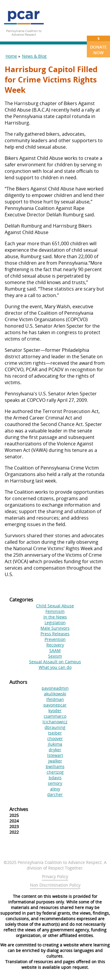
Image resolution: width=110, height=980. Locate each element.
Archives (19, 809)
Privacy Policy (55, 877)
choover (55, 738)
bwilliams (55, 766)
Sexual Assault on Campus (55, 662)
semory (55, 783)
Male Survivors (55, 628)
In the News (55, 617)
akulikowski (55, 694)
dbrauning (55, 727)
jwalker (55, 761)
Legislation (55, 622)
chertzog (55, 772)
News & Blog (34, 56)
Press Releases (55, 634)
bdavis (55, 778)
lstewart (55, 755)
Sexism (55, 656)
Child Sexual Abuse (55, 606)
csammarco (55, 716)
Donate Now (98, 45)
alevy (55, 789)
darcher (55, 794)
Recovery (55, 645)
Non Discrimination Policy (55, 885)
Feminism (55, 611)
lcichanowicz (55, 722)
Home (11, 56)
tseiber (55, 733)
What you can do (55, 667)
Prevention (55, 639)
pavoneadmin (55, 688)
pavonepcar (55, 705)
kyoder (55, 710)
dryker (55, 750)
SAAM (55, 650)
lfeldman (55, 699)
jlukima (55, 744)
